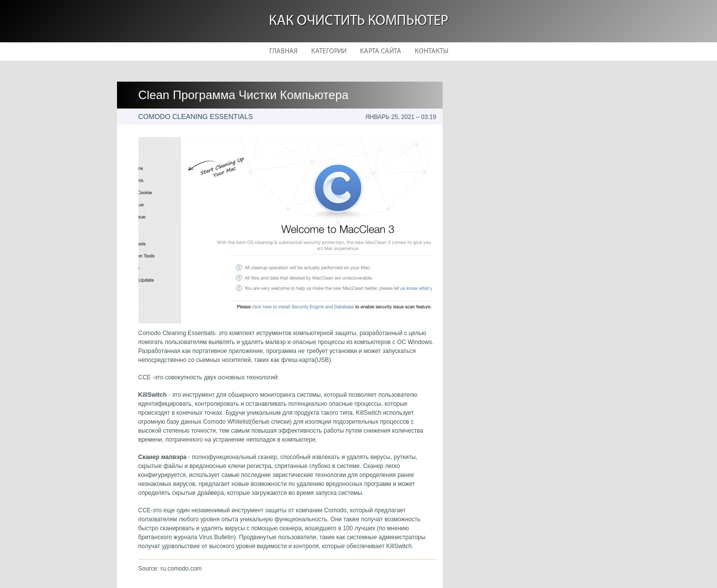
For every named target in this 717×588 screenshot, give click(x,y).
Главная (284, 52)
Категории (329, 52)
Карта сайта (381, 52)
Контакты (431, 52)
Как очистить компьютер (358, 21)
